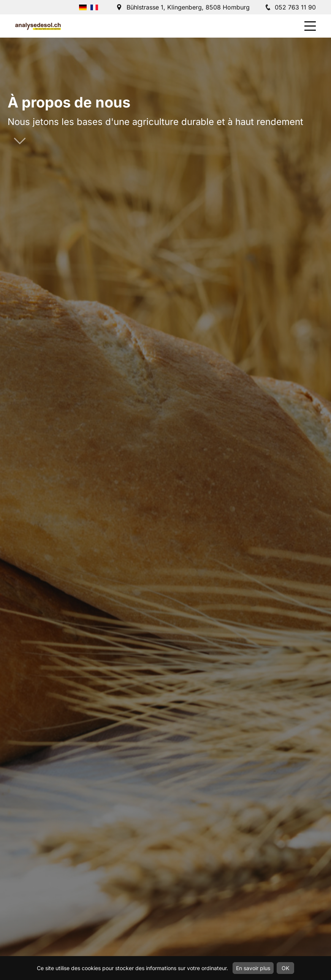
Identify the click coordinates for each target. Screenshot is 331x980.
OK (285, 968)
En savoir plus (253, 968)
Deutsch (83, 7)
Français (94, 7)
